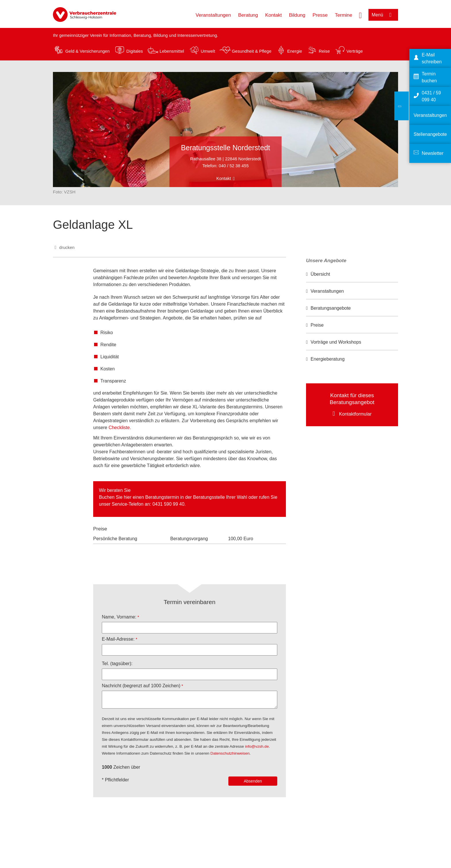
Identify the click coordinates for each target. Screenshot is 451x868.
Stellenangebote (430, 134)
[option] (352, 274)
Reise (324, 51)
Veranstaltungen (213, 15)
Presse (320, 15)
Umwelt (208, 51)
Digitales (135, 51)
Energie (295, 51)
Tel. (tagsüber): (117, 664)
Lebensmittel (172, 51)
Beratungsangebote (331, 308)
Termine (343, 15)
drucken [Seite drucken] (67, 247)
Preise (317, 325)
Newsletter (433, 153)
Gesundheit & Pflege (252, 51)
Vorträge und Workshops (336, 342)
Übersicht (320, 274)
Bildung (297, 15)
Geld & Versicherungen (87, 51)
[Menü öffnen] (383, 15)
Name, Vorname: (119, 617)
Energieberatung (328, 359)
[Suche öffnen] (360, 15)
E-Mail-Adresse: (118, 639)
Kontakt (274, 15)
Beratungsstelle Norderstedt (225, 148)
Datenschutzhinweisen (230, 753)
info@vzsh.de (257, 746)
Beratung (248, 15)
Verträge (355, 51)
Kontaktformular (355, 414)
